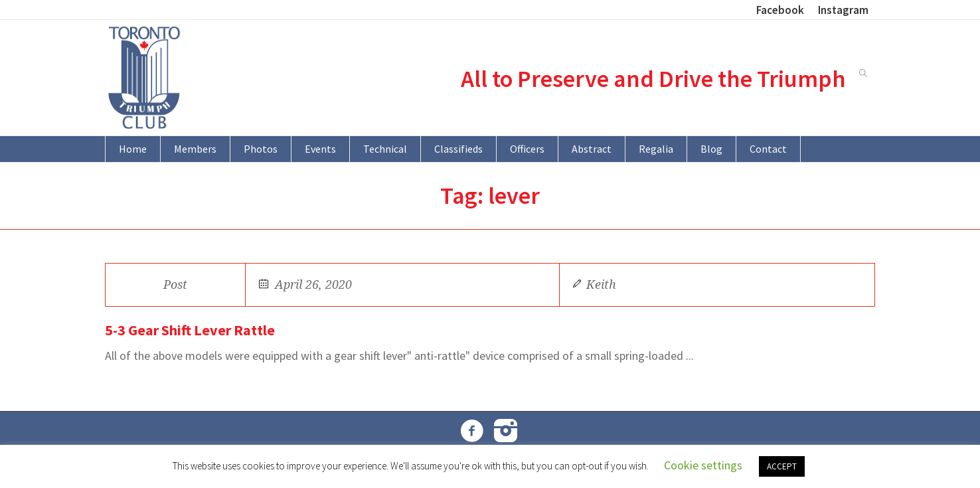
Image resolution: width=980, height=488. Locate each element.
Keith (601, 285)
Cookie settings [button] (703, 465)
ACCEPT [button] (782, 466)
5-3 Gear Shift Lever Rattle (190, 330)
